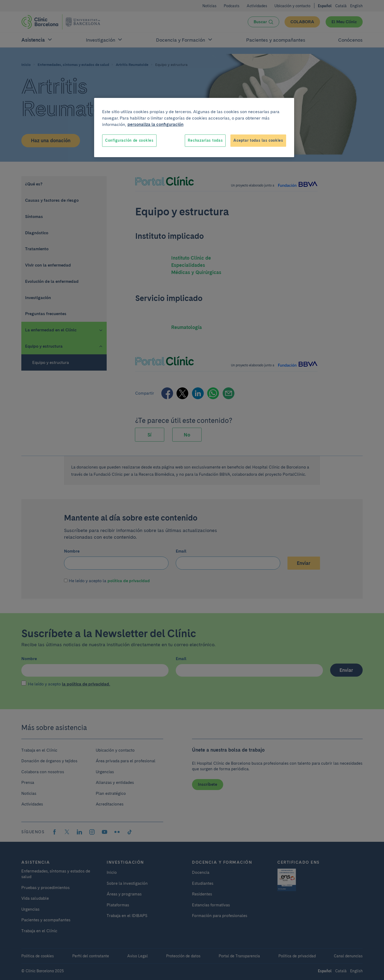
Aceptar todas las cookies (258, 140)
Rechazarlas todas (205, 140)
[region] (194, 128)
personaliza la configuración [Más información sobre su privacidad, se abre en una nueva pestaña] (155, 124)
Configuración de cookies (129, 140)
